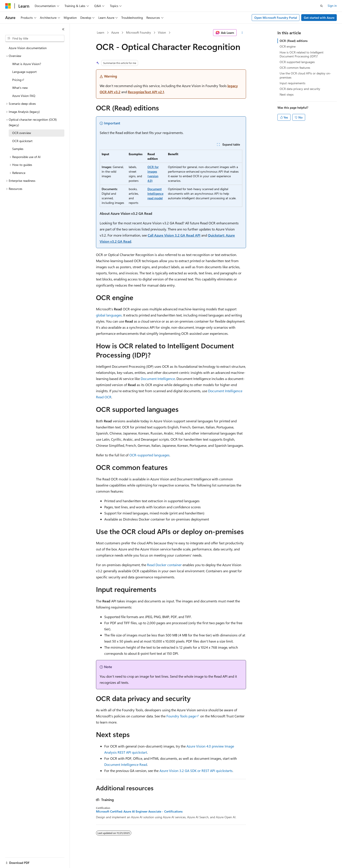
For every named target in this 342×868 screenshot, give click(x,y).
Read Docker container (164, 565)
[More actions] (242, 33)
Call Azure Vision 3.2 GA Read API (174, 235)
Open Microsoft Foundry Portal (276, 18)
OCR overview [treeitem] (22, 133)
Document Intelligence (158, 379)
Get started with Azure (319, 18)
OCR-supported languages (149, 455)
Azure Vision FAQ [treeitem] (24, 96)
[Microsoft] (8, 6)
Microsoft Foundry (139, 32)
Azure (115, 32)
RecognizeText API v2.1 (146, 92)
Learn (101, 32)
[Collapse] (63, 29)
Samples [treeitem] (18, 149)
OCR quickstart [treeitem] (22, 141)
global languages (109, 315)
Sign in (332, 6)
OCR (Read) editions (294, 41)
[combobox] (35, 38)
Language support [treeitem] (24, 72)
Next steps (287, 94)
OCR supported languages (297, 62)
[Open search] (321, 6)
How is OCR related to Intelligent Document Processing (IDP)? (302, 54)
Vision (162, 32)
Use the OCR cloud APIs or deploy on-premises (305, 75)
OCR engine (288, 46)
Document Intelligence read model (155, 193)
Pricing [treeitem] (17, 80)
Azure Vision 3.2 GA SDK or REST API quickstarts (196, 771)
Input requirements (292, 83)
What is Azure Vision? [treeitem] (27, 64)
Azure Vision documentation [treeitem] (28, 48)
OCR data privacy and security (300, 89)
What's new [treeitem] (20, 88)
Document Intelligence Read (126, 764)
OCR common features (295, 68)
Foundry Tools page (181, 716)
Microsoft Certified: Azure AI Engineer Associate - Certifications (139, 811)
